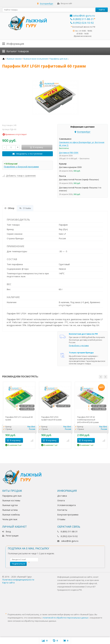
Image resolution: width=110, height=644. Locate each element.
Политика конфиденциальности (18, 580)
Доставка (62, 496)
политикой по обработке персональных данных (66, 618)
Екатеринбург (47, 4)
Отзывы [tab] (25, 208)
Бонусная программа (68, 515)
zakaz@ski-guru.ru (82, 16)
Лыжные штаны (10, 510)
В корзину (14, 440)
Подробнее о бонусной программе (21, 167)
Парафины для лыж (12, 496)
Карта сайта (8, 583)
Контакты (62, 510)
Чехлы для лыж (10, 519)
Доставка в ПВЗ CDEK (69, 153)
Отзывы (61, 519)
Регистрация (10, 536)
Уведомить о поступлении (29, 154)
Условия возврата (66, 505)
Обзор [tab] (9, 208)
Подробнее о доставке (79, 346)
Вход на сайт (65, 3)
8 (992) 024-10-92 (82, 23)
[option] (19, 415)
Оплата (61, 500)
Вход (6, 532)
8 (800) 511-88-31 (82, 19)
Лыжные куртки (10, 505)
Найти (102, 10)
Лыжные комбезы (11, 515)
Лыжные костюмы (11, 500)
